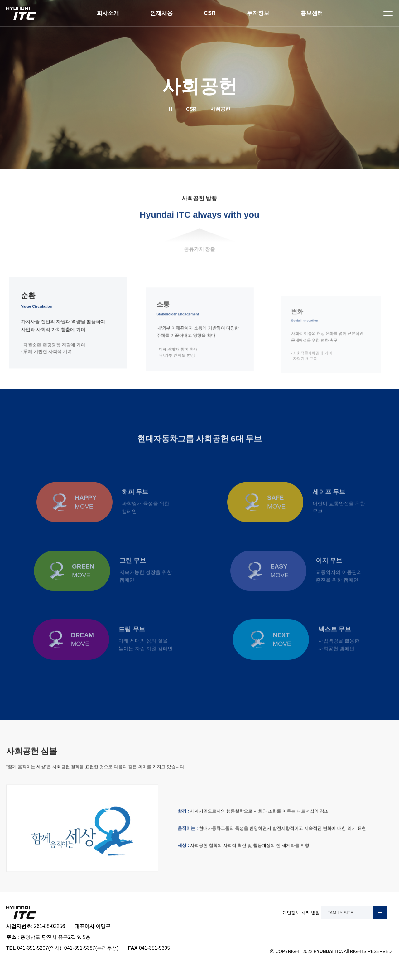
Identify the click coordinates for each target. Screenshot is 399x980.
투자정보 (258, 13)
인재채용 (161, 13)
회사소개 (108, 13)
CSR (210, 13)
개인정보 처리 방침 (301, 913)
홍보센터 (312, 13)
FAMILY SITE (357, 913)
